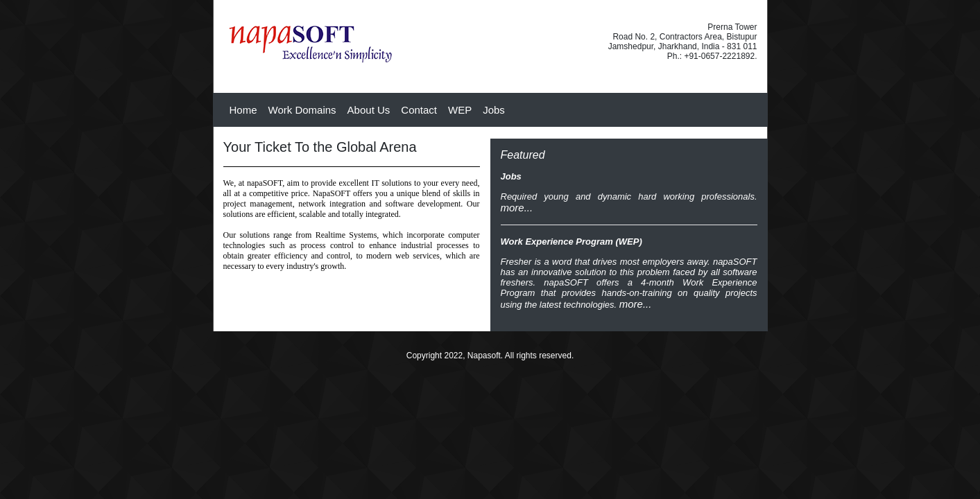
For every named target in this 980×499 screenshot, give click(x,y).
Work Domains (302, 110)
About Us (369, 110)
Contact (419, 110)
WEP (460, 110)
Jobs (494, 110)
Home (243, 110)
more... (517, 208)
